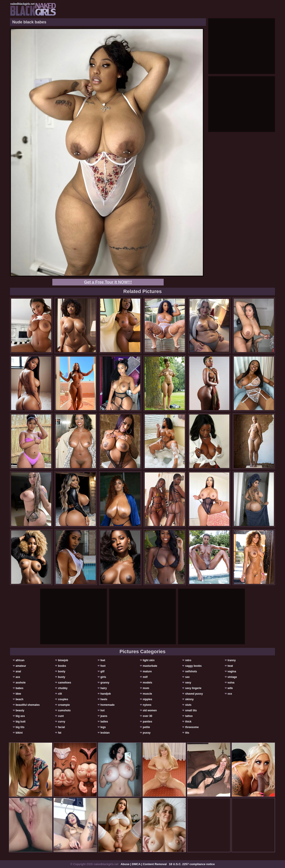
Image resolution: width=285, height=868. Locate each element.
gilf (102, 671)
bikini (19, 733)
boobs (62, 666)
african (20, 660)
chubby (63, 688)
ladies (104, 722)
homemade (107, 705)
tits (187, 733)
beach (19, 699)
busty (62, 677)
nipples (147, 699)
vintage (232, 677)
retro (188, 660)
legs (103, 727)
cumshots (64, 710)
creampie (64, 705)
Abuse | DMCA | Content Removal (144, 864)
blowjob (63, 660)
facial (62, 727)
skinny (189, 699)
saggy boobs (193, 666)
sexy (188, 683)
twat (230, 666)
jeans (104, 716)
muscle (147, 694)
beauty (20, 710)
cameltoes (65, 683)
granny (105, 683)
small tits (191, 710)
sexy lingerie (193, 688)
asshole (21, 683)
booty (62, 671)
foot (103, 666)
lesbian (105, 733)
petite (146, 727)
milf (145, 677)
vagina (232, 671)
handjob (106, 694)
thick (188, 722)
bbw (18, 694)
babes (19, 688)
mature (147, 671)
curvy (62, 722)
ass (18, 677)
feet (103, 660)
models (147, 683)
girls (103, 677)
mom (146, 688)
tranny (232, 660)
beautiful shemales (28, 705)
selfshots (191, 671)
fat (60, 733)
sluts (188, 705)
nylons (147, 705)
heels (104, 699)
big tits (20, 727)
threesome (192, 727)
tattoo (189, 716)
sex (187, 677)
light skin (149, 660)
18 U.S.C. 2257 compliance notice (192, 864)
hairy (104, 688)
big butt (20, 722)
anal (18, 671)
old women (150, 710)
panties (147, 722)
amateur (21, 666)
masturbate (150, 666)
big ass (20, 716)
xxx (230, 694)
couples (63, 699)
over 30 (147, 716)
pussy (147, 733)
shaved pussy (194, 694)
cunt (61, 716)
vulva (231, 683)
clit (60, 694)
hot (103, 710)
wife (230, 688)
